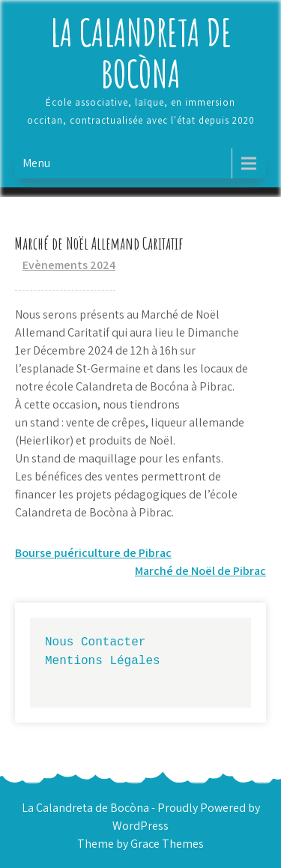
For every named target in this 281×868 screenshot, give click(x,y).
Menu (36, 163)
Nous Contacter (95, 642)
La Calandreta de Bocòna (141, 52)
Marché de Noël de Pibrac (200, 571)
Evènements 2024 (69, 265)
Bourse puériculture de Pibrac (93, 553)
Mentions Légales (103, 660)
